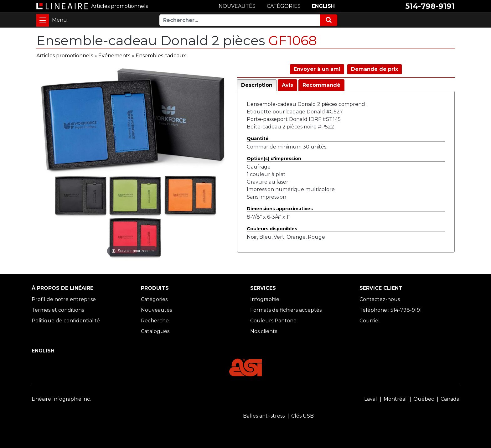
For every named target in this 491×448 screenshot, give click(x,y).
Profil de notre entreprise (64, 299)
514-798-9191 (430, 6)
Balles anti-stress (264, 416)
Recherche (155, 321)
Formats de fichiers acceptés (286, 310)
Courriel (370, 321)
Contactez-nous (380, 299)
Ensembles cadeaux (161, 56)
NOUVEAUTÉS (237, 6)
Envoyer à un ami (317, 69)
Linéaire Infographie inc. (61, 399)
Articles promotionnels (65, 56)
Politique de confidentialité (66, 321)
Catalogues (155, 331)
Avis (287, 85)
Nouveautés (156, 310)
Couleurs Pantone (273, 321)
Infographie (265, 299)
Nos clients (264, 331)
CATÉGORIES (284, 6)
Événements (114, 56)
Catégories (154, 299)
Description (257, 85)
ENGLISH (323, 6)
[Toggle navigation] (43, 20)
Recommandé (321, 85)
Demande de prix (375, 69)
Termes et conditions (58, 310)
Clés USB (302, 416)
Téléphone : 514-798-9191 (391, 310)
